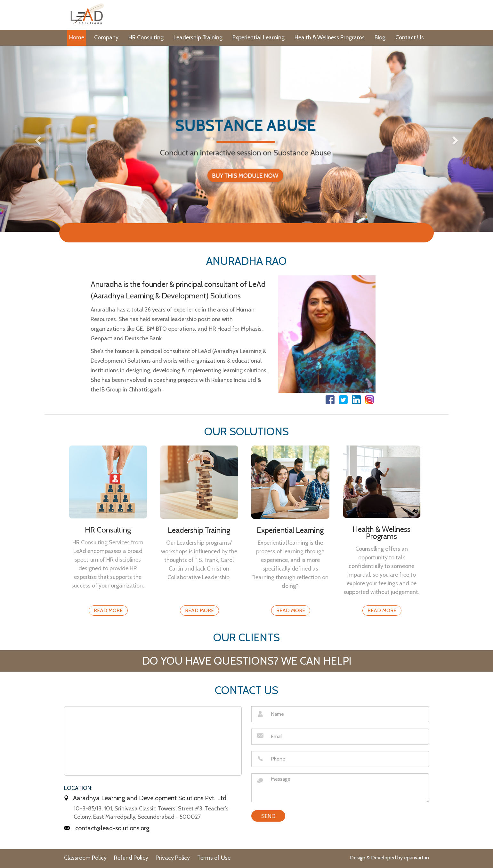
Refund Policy (131, 858)
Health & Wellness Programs (330, 37)
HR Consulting (146, 37)
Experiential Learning (259, 37)
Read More (108, 610)
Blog (380, 37)
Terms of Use (214, 858)
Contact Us (410, 37)
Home (77, 37)
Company (106, 37)
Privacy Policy (173, 858)
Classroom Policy (85, 858)
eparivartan (416, 858)
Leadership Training (198, 37)
